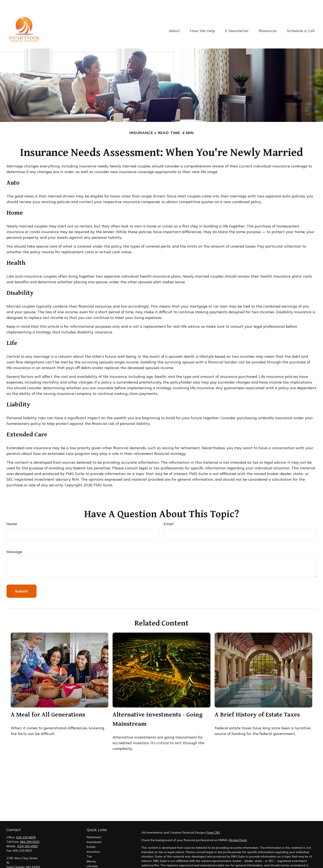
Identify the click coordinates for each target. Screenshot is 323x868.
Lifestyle (92, 854)
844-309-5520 (30, 829)
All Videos (94, 863)
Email (169, 511)
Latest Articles (97, 858)
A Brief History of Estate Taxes (257, 702)
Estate (91, 834)
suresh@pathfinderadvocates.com (30, 862)
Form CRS (213, 820)
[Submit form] (22, 579)
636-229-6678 (26, 825)
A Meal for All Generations (48, 702)
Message (14, 539)
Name (12, 511)
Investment (94, 829)
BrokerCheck (238, 828)
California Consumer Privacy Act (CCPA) (282, 865)
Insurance (93, 839)
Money (91, 849)
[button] (174, 18)
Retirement (94, 825)
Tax (89, 844)
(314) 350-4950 (27, 834)
